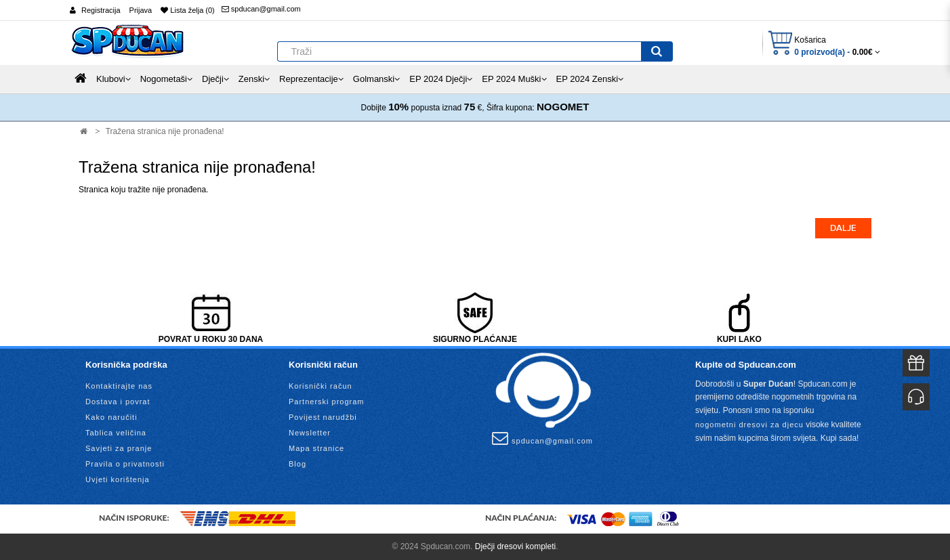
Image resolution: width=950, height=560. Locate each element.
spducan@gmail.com (261, 9)
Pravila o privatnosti (125, 464)
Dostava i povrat (118, 402)
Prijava (141, 10)
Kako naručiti (111, 417)
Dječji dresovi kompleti (515, 546)
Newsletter (310, 433)
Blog (297, 464)
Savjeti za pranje (119, 448)
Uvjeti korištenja (118, 479)
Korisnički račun (321, 386)
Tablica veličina (116, 433)
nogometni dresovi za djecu (749, 425)
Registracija (101, 10)
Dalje (843, 228)
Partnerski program (327, 402)
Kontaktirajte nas (119, 386)
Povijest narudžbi (323, 417)
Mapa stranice (316, 448)
